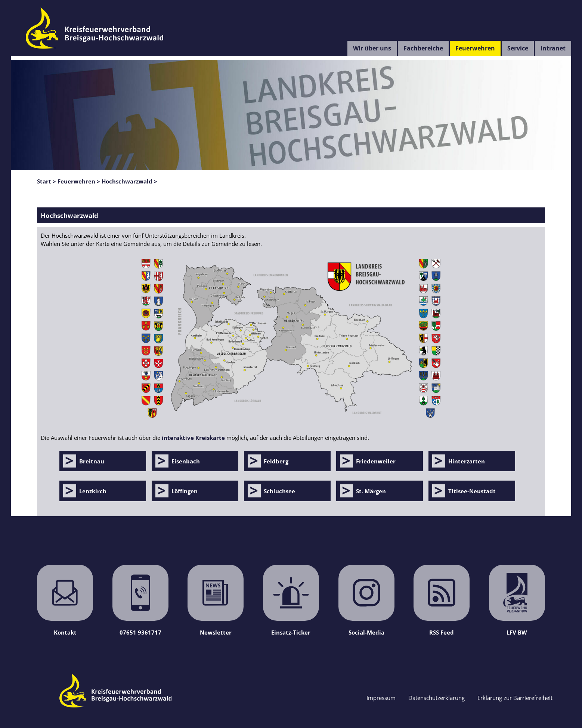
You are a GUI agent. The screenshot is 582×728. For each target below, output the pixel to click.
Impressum (381, 698)
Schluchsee (279, 491)
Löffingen (185, 491)
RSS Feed (442, 600)
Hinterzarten (467, 461)
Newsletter (216, 600)
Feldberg (276, 461)
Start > (47, 181)
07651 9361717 (140, 600)
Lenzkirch (93, 491)
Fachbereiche (423, 48)
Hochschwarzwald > (129, 181)
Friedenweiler (376, 461)
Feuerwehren (475, 48)
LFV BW (517, 600)
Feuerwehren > (79, 181)
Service (518, 48)
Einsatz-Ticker (291, 600)
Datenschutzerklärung (436, 698)
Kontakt (65, 600)
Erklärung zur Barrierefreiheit (515, 698)
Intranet (553, 48)
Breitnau (92, 461)
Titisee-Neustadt (472, 491)
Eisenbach (186, 461)
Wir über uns (372, 48)
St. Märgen (371, 491)
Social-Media (366, 600)
